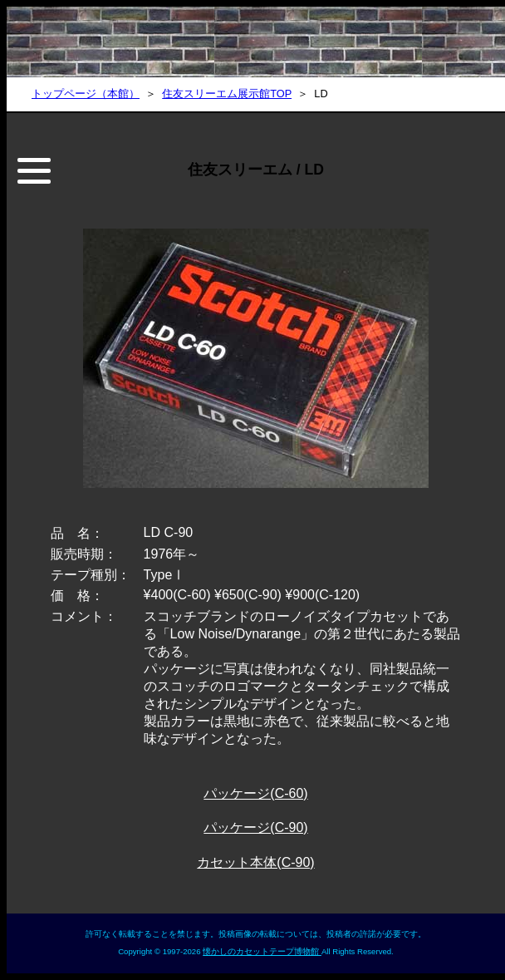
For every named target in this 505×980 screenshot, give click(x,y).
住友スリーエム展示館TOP (227, 94)
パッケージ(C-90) (255, 827)
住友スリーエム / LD (256, 170)
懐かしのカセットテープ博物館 (262, 951)
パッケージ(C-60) (255, 793)
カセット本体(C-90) (255, 862)
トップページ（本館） (86, 94)
